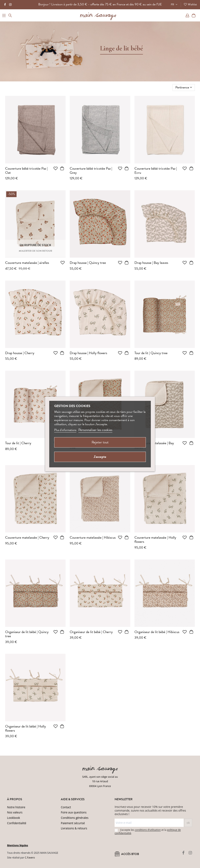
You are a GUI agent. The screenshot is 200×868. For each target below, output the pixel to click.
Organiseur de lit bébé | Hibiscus (157, 632)
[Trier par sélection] (184, 87)
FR (175, 5)
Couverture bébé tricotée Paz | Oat (26, 171)
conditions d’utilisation (148, 830)
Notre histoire (16, 807)
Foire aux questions (74, 812)
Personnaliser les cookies (95, 430)
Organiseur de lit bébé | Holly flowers (26, 728)
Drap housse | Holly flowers (88, 353)
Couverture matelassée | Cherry (27, 538)
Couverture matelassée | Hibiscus (93, 538)
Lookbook (13, 818)
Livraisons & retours (74, 828)
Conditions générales (75, 818)
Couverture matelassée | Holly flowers (155, 540)
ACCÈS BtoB (127, 854)
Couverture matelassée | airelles (27, 263)
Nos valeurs (15, 812)
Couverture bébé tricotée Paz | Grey (91, 171)
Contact (66, 807)
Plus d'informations (65, 430)
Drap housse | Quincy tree (88, 263)
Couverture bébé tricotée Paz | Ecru (156, 171)
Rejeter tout (100, 442)
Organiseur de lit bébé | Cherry (91, 632)
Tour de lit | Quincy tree (151, 353)
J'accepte (100, 457)
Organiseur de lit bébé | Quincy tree (27, 634)
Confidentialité (17, 823)
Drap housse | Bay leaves (151, 263)
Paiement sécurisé (73, 823)
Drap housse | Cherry (20, 353)
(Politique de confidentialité (64, 863)
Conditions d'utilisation (91, 863)
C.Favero (30, 858)
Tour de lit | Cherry (18, 443)
